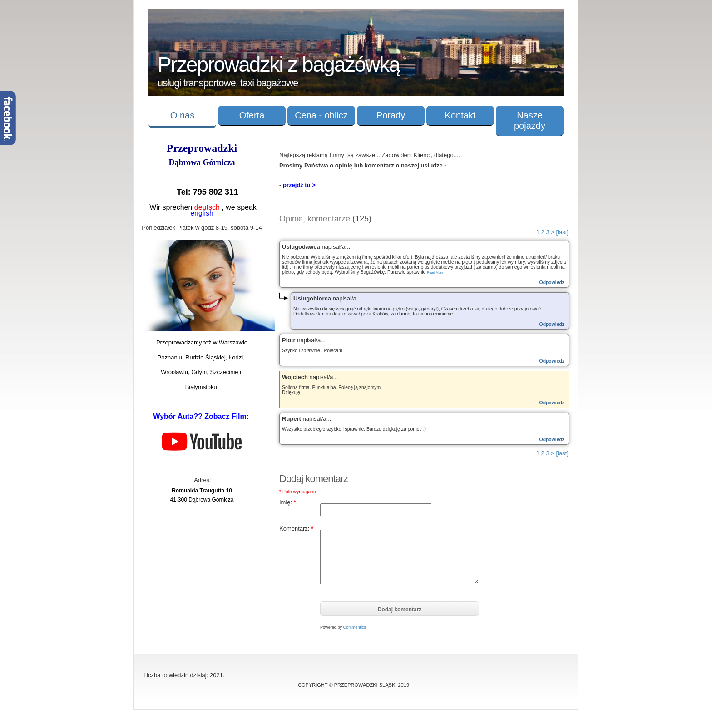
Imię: (288, 502)
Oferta (252, 115)
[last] (562, 232)
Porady (391, 115)
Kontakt (460, 115)
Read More (435, 273)
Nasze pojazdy (530, 121)
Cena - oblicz (321, 115)
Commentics (355, 627)
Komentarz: (296, 529)
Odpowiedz (552, 283)
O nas (182, 115)
